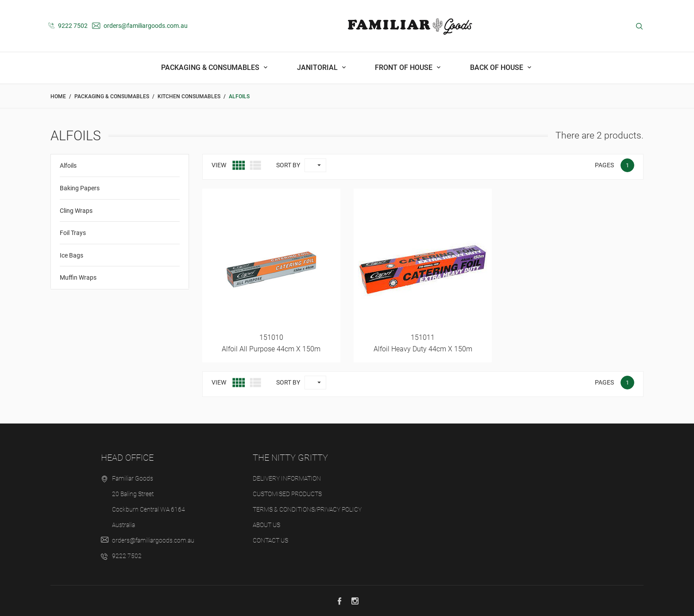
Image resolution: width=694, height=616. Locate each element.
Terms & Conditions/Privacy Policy (307, 509)
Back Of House (497, 67)
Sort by (288, 165)
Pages (604, 165)
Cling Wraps (76, 211)
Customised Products (287, 494)
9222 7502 (68, 26)
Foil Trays (73, 233)
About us (266, 525)
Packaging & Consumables (211, 67)
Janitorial (318, 67)
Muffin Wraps (78, 277)
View (219, 165)
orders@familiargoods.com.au (140, 26)
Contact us (270, 540)
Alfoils (68, 166)
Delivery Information (287, 478)
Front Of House (405, 67)
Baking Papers (80, 188)
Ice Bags (71, 255)
